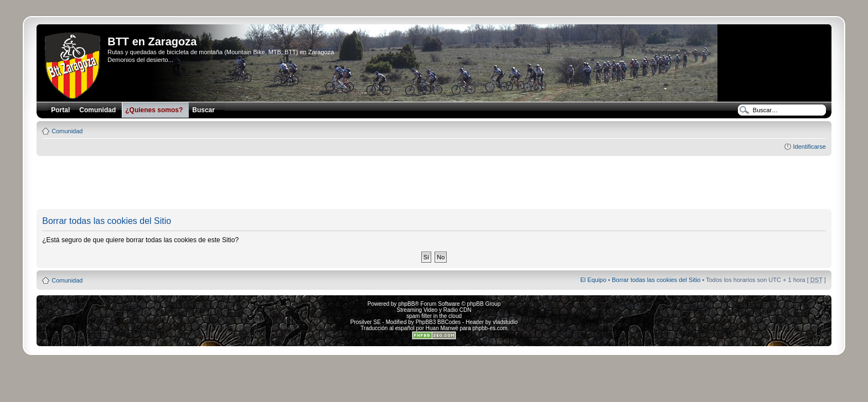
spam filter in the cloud (434, 316)
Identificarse (809, 147)
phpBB (406, 304)
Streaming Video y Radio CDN (434, 310)
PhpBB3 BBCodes (438, 322)
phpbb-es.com (490, 328)
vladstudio (505, 322)
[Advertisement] (434, 183)
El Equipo (593, 280)
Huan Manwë (442, 328)
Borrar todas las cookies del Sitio (656, 280)
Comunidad (67, 131)
